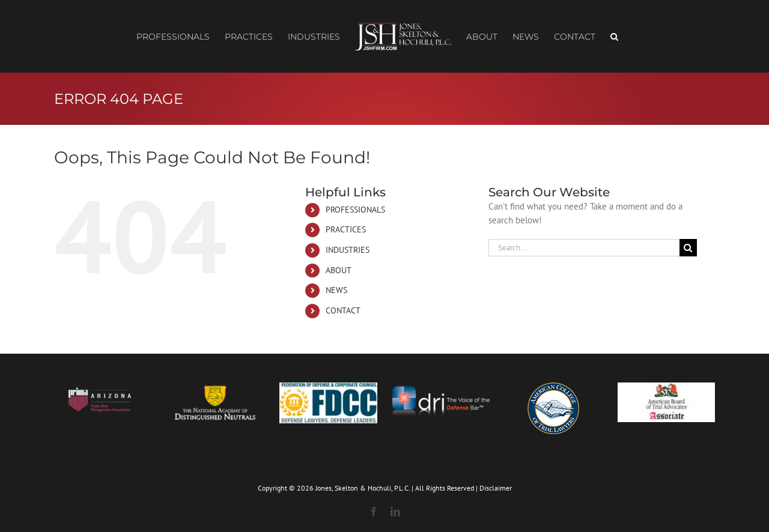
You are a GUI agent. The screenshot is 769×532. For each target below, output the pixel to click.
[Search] (688, 248)
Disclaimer (496, 488)
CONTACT (343, 310)
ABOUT (339, 270)
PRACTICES (346, 229)
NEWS (336, 290)
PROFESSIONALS (355, 210)
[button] (614, 37)
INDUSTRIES (348, 250)
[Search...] (584, 248)
